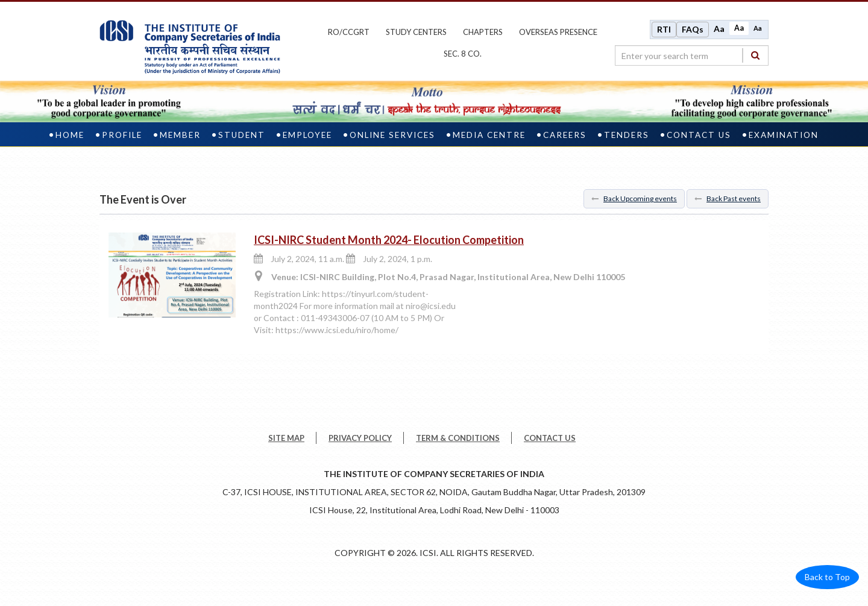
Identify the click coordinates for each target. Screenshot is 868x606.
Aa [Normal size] (739, 28)
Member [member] (180, 135)
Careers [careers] (565, 135)
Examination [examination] (784, 135)
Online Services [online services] (392, 135)
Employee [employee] (307, 135)
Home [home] (70, 135)
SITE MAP (286, 438)
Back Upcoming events (634, 198)
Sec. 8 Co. (463, 54)
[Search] (755, 55)
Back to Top (827, 577)
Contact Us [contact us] (699, 135)
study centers (416, 32)
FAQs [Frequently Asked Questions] (693, 29)
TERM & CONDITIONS (458, 438)
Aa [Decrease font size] (758, 28)
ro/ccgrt (349, 32)
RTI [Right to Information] (664, 29)
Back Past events (728, 198)
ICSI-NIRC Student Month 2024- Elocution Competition (389, 240)
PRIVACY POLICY (360, 438)
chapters (483, 32)
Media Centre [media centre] (489, 135)
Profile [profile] (122, 135)
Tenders (627, 135)
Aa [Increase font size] (719, 29)
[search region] (692, 55)
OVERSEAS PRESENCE (558, 32)
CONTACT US (550, 438)
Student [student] (242, 135)
